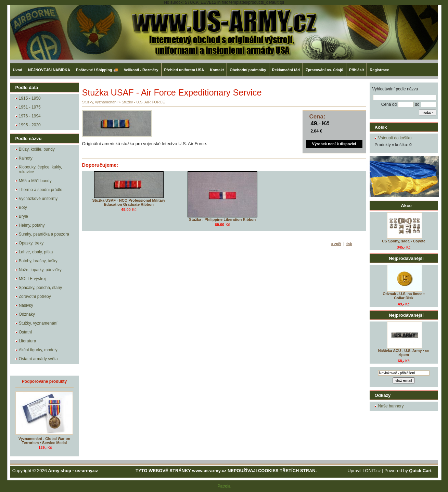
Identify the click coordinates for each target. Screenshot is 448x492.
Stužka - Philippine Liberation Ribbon (222, 219)
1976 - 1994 (30, 116)
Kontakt (217, 70)
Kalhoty (26, 158)
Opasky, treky (31, 243)
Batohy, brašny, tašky (38, 261)
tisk (349, 244)
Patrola (224, 486)
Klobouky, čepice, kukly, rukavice (40, 169)
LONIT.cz (372, 471)
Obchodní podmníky (248, 70)
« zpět (336, 244)
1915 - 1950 (30, 98)
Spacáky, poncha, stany (41, 288)
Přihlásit (356, 70)
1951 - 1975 (30, 107)
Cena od (389, 104)
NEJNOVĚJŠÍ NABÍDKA (49, 70)
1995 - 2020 (30, 125)
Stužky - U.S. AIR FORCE (143, 102)
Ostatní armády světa (38, 359)
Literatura (28, 341)
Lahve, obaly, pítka (36, 252)
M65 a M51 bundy (35, 181)
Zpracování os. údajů (324, 70)
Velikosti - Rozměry (141, 70)
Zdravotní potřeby (35, 297)
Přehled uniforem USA (184, 70)
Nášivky (26, 305)
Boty (23, 207)
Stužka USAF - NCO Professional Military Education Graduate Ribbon (129, 202)
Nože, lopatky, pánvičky (40, 270)
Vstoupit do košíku (395, 138)
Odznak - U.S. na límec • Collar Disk (404, 296)
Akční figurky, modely (38, 350)
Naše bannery (391, 406)
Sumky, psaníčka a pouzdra (44, 234)
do (417, 104)
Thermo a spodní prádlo (41, 190)
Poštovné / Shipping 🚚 (97, 70)
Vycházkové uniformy (38, 199)
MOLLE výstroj (32, 279)
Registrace (379, 70)
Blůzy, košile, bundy (37, 149)
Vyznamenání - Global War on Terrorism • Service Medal (44, 441)
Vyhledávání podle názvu (395, 89)
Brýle (23, 216)
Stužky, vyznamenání (38, 323)
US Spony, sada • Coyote (404, 241)
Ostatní (25, 332)
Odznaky (27, 314)
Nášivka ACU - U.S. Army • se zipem (404, 353)
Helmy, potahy (32, 225)
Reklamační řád (286, 70)
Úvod (18, 70)
